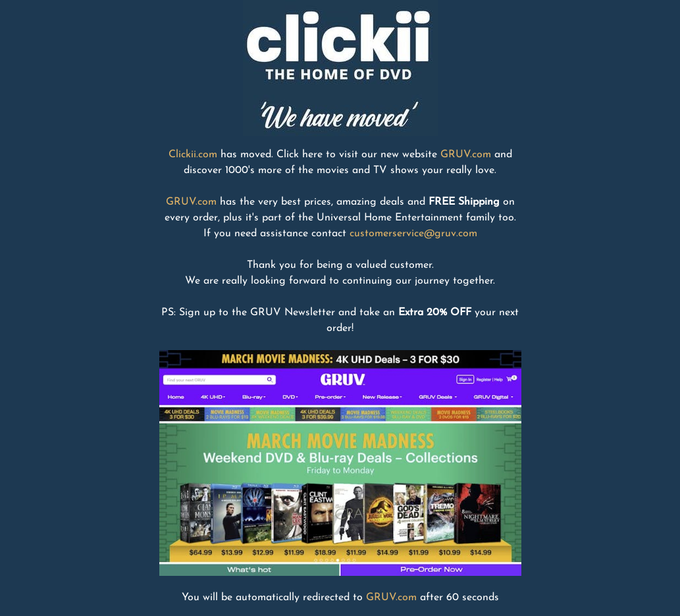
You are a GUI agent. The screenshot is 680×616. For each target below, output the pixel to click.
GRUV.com (466, 155)
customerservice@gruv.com (413, 234)
